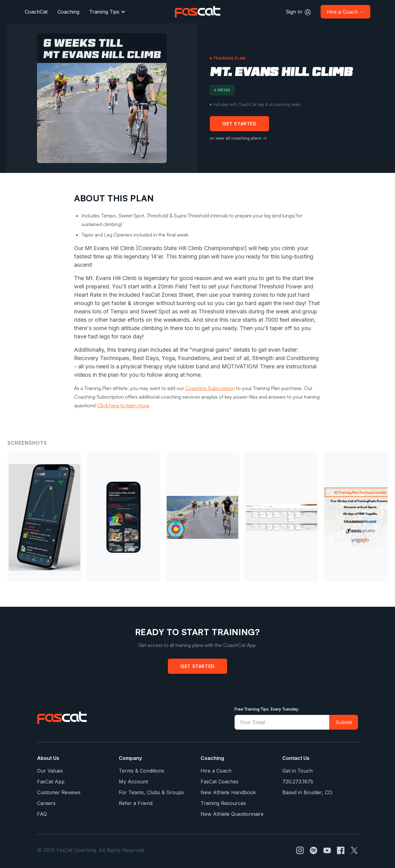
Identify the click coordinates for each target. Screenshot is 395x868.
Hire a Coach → (345, 12)
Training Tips (104, 12)
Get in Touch (297, 771)
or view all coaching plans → (238, 138)
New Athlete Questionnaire (232, 814)
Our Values (50, 771)
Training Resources (223, 803)
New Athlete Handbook (228, 792)
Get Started (239, 124)
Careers (46, 803)
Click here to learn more (123, 405)
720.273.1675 (298, 782)
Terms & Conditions (141, 771)
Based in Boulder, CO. (308, 792)
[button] (107, 12)
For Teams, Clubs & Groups (151, 792)
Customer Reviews (59, 792)
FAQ (42, 814)
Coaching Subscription (210, 388)
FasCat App (51, 782)
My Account (133, 782)
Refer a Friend (136, 803)
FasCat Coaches (220, 782)
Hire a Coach (216, 771)
